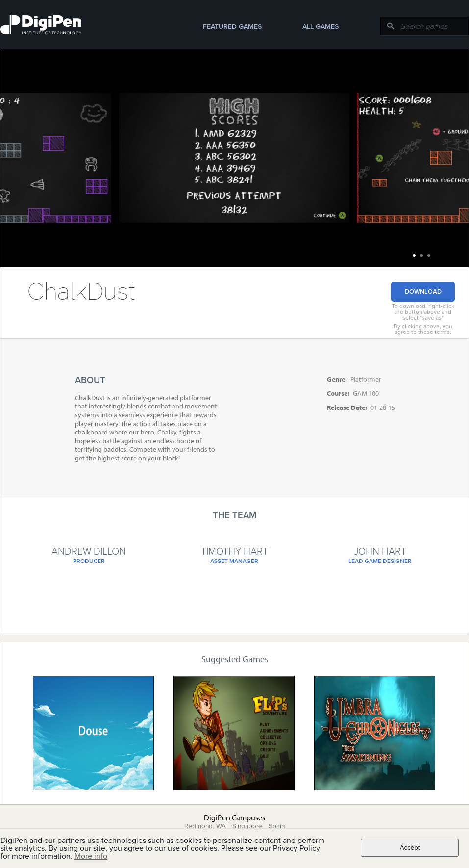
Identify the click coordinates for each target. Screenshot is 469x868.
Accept (410, 848)
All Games (321, 27)
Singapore (247, 826)
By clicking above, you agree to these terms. (423, 329)
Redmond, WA (205, 826)
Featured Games (232, 27)
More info (91, 856)
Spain (277, 826)
